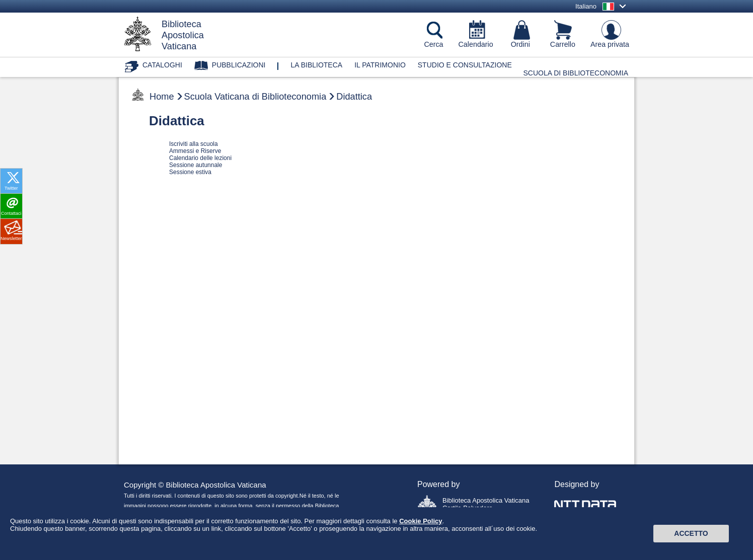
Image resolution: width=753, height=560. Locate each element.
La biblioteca (316, 65)
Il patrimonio (380, 65)
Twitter (11, 188)
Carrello (563, 44)
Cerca (433, 44)
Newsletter (11, 238)
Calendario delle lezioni (200, 158)
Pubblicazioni (239, 65)
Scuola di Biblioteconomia (576, 73)
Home (162, 97)
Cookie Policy (421, 529)
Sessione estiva (190, 172)
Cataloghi (162, 65)
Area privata (610, 44)
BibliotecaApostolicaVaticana (183, 35)
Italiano (586, 6)
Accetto (691, 541)
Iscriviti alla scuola (194, 144)
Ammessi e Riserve (195, 151)
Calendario (476, 44)
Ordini (520, 44)
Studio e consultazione (465, 65)
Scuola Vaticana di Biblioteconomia (255, 97)
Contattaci (11, 213)
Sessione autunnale (196, 165)
